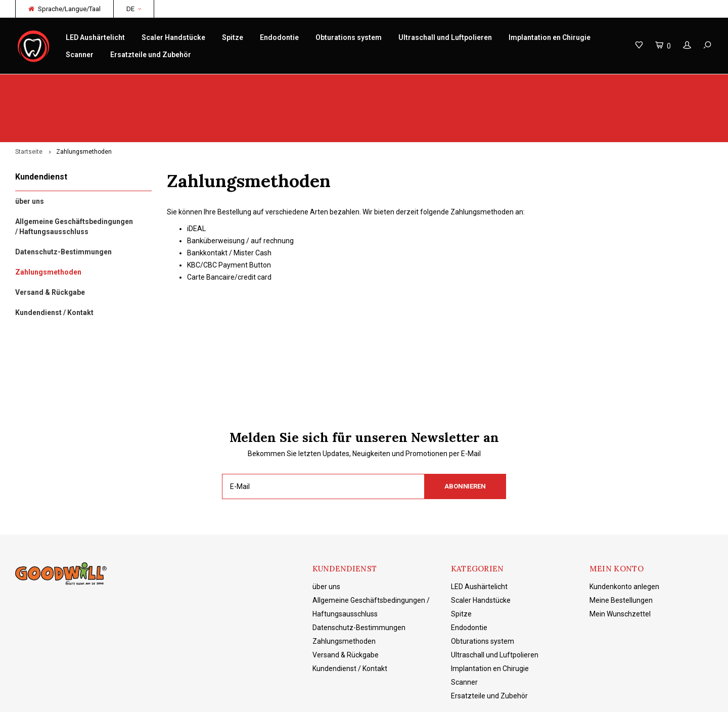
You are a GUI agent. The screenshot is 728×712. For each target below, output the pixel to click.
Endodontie (279, 37)
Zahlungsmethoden (84, 104)
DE (134, 9)
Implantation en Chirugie (550, 37)
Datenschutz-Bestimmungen (63, 204)
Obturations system (349, 37)
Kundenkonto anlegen (624, 539)
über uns (30, 154)
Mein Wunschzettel (620, 566)
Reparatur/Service (242, 84)
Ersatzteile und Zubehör (151, 55)
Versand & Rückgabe (50, 245)
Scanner (80, 55)
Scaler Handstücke (173, 37)
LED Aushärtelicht (95, 37)
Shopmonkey (245, 697)
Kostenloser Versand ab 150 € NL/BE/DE (648, 84)
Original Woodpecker (53, 84)
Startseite (29, 104)
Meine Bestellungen (621, 552)
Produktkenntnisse (429, 84)
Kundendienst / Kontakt (54, 265)
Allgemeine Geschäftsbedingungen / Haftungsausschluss (74, 179)
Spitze (233, 37)
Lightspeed (174, 697)
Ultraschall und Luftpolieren (445, 37)
